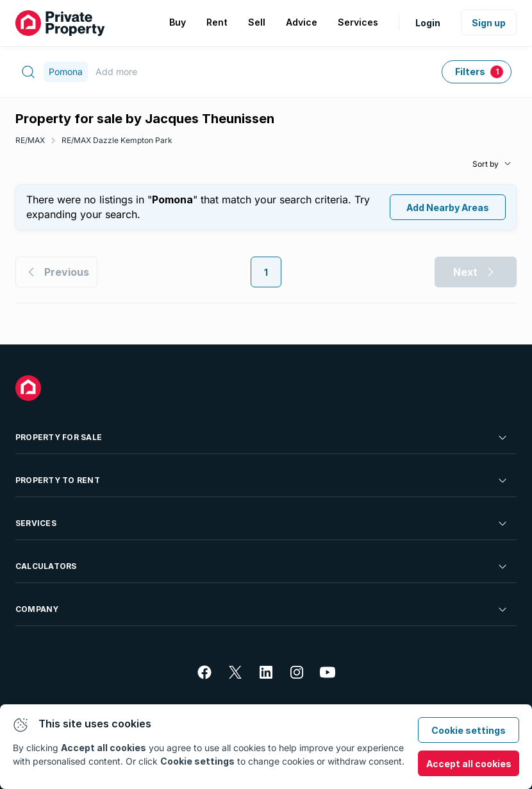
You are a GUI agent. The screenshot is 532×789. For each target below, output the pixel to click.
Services (262, 523)
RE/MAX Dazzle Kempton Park (117, 140)
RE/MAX (30, 140)
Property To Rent (262, 480)
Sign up (489, 23)
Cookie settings (469, 730)
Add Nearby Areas (448, 208)
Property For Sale (262, 437)
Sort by (486, 164)
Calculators (262, 566)
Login (428, 23)
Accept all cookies (469, 764)
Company (262, 609)
